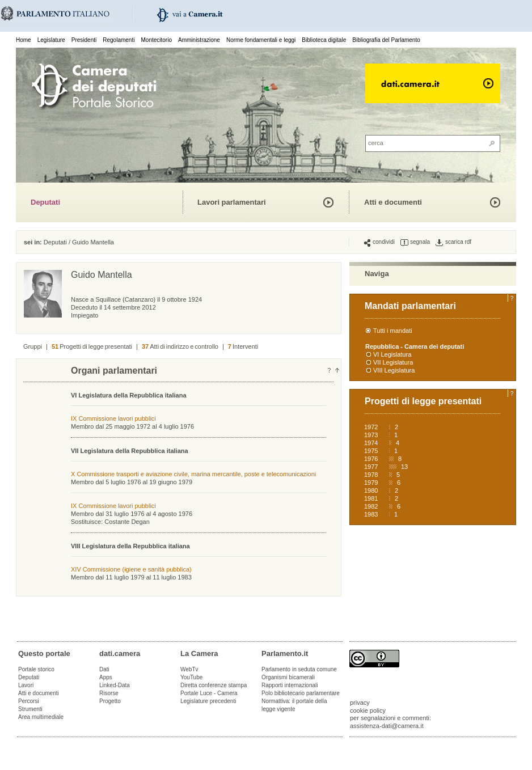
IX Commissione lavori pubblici (113, 418)
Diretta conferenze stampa (214, 685)
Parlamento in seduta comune (299, 669)
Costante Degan (127, 522)
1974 (371, 443)
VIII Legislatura (394, 370)
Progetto (110, 701)
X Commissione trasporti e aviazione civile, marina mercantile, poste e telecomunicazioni (193, 474)
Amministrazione (199, 40)
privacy (360, 703)
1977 (371, 467)
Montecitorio (156, 40)
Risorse (109, 693)
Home (24, 40)
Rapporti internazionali (290, 685)
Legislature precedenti (208, 701)
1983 (371, 514)
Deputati (45, 202)
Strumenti (30, 709)
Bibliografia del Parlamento (386, 40)
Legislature (51, 40)
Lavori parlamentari (232, 202)
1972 (371, 427)
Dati (104, 669)
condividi (379, 242)
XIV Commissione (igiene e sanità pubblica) (131, 569)
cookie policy (368, 710)
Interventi (243, 346)
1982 (371, 506)
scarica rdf (453, 242)
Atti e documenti (393, 202)
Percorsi (29, 701)
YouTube (191, 677)
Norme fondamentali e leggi (261, 40)
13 (404, 467)
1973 (371, 435)
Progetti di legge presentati (92, 346)
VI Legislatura (392, 354)
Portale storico (36, 669)
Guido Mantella (93, 242)
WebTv (189, 669)
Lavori (26, 685)
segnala (415, 242)
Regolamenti (119, 40)
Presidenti (84, 40)
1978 (371, 475)
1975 (371, 451)
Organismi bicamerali (288, 677)
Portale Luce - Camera (209, 693)
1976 (371, 459)
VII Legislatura (393, 362)
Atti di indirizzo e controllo (180, 346)
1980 (371, 490)
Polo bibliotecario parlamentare (301, 693)
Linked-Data (115, 685)
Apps (106, 677)
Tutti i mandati (393, 331)
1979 (371, 483)
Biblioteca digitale (324, 40)
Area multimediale (41, 717)
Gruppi (33, 346)
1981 (371, 498)
